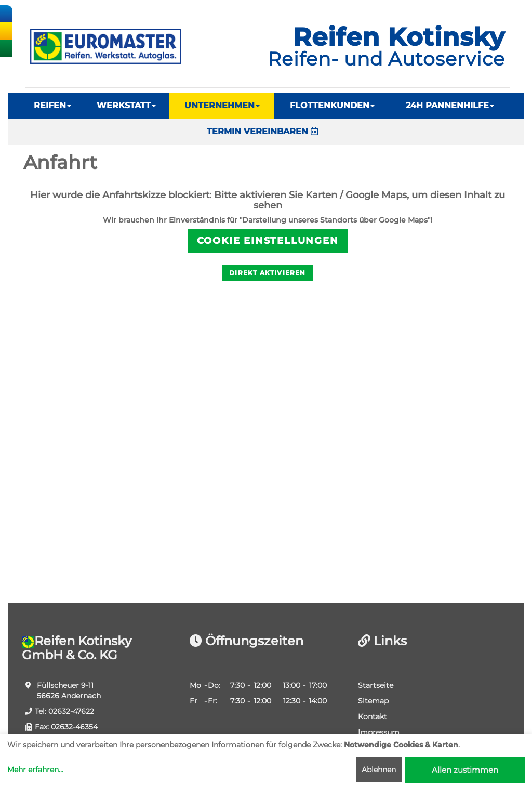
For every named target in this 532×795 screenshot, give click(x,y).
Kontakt (373, 716)
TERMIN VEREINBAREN (262, 131)
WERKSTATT (126, 105)
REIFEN (52, 105)
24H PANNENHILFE (450, 105)
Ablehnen (379, 770)
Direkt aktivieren (267, 273)
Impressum (379, 732)
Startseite (376, 685)
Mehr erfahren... (35, 770)
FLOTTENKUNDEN (332, 105)
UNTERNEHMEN (222, 105)
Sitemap (373, 701)
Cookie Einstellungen (268, 241)
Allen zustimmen (465, 770)
